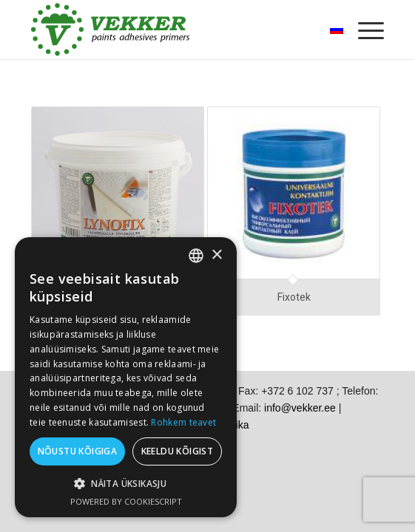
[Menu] (364, 30)
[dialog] (126, 377)
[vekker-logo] (172, 30)
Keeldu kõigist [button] (178, 451)
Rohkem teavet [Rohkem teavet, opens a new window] (183, 422)
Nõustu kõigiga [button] (78, 451)
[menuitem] (364, 30)
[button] (126, 484)
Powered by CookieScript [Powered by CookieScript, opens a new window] (126, 501)
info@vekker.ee (300, 408)
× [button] (216, 255)
